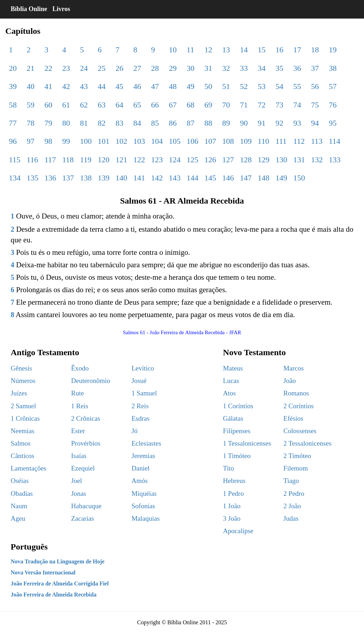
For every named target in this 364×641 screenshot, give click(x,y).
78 (31, 123)
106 (192, 141)
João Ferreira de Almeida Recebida (53, 595)
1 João (232, 506)
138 (86, 178)
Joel (77, 481)
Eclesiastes (146, 443)
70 (226, 105)
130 (281, 160)
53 (262, 86)
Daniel (141, 468)
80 (66, 123)
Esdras (141, 418)
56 (315, 86)
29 (173, 68)
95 (333, 123)
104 (157, 141)
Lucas (231, 381)
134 (15, 178)
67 (173, 105)
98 (48, 141)
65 (137, 105)
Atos (229, 393)
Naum (19, 506)
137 (68, 178)
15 (262, 50)
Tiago (291, 481)
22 (48, 68)
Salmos (21, 443)
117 (50, 160)
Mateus (233, 368)
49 (191, 86)
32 (226, 68)
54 (279, 86)
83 (119, 123)
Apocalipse (238, 531)
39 (13, 86)
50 (208, 86)
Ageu (18, 518)
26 (119, 68)
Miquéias (144, 493)
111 (281, 141)
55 (297, 86)
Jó (135, 431)
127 (228, 160)
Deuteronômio (91, 381)
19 (333, 50)
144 (192, 178)
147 (246, 178)
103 (139, 141)
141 (139, 178)
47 (155, 86)
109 (246, 141)
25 (102, 68)
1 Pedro (233, 493)
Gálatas (233, 418)
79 (48, 123)
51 (226, 86)
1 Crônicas (25, 418)
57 (333, 86)
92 (279, 123)
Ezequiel (83, 468)
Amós (140, 481)
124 (175, 160)
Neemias (22, 431)
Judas (291, 518)
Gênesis (21, 368)
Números (23, 381)
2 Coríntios (298, 406)
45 (119, 86)
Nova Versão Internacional (43, 572)
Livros (61, 9)
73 (279, 105)
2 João (292, 506)
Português (29, 547)
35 (279, 68)
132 (317, 160)
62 (84, 105)
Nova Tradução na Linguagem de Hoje (58, 561)
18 (315, 50)
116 (32, 160)
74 (297, 105)
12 (208, 50)
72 (262, 105)
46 (137, 86)
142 (157, 178)
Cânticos (23, 456)
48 (173, 86)
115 (15, 160)
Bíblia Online (29, 9)
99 (66, 141)
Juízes (19, 393)
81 (84, 123)
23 (66, 68)
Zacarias (82, 518)
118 (68, 160)
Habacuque (86, 506)
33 (244, 68)
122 (139, 160)
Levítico (143, 368)
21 (31, 68)
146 (228, 178)
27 (137, 68)
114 (334, 141)
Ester (78, 431)
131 (299, 160)
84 (137, 123)
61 (66, 105)
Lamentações (28, 468)
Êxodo (80, 368)
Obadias (22, 493)
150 (299, 178)
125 (192, 160)
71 (244, 105)
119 (86, 160)
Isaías (79, 456)
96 (13, 141)
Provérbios (86, 443)
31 (208, 68)
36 (297, 68)
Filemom (296, 468)
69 (208, 105)
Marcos (293, 368)
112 (299, 141)
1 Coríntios (238, 406)
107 (210, 141)
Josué (139, 381)
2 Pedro (294, 493)
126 (210, 160)
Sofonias (143, 506)
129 (264, 160)
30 (191, 68)
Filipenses (237, 431)
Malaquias (146, 518)
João (290, 381)
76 (333, 105)
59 (31, 105)
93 (297, 123)
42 (66, 86)
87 (191, 123)
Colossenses (300, 431)
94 (315, 123)
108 (228, 141)
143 (175, 178)
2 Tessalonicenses (307, 443)
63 (102, 105)
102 (121, 141)
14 (244, 50)
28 (155, 68)
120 (104, 160)
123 (157, 160)
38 (333, 68)
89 (226, 123)
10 (173, 50)
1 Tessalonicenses (247, 443)
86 (173, 123)
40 (31, 86)
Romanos (296, 393)
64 (119, 105)
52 (244, 86)
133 (335, 160)
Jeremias (143, 456)
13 (226, 50)
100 (86, 141)
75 (315, 105)
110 (263, 141)
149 (281, 178)
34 (262, 68)
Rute (77, 393)
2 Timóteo (297, 456)
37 (315, 68)
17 (297, 50)
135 (33, 178)
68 (191, 105)
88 (208, 123)
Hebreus (234, 481)
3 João (232, 518)
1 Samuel (144, 393)
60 (48, 105)
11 (190, 50)
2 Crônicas (86, 418)
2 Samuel (23, 406)
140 (121, 178)
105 (175, 141)
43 (84, 86)
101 (104, 141)
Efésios (293, 418)
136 (50, 178)
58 (13, 105)
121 (121, 160)
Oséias (20, 481)
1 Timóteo (237, 456)
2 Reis (140, 406)
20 (13, 68)
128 (246, 160)
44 (102, 86)
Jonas (79, 493)
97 (31, 141)
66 (155, 105)
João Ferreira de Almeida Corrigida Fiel (60, 584)
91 (262, 123)
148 (264, 178)
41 (48, 86)
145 (210, 178)
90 (244, 123)
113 (317, 141)
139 (104, 178)
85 (155, 123)
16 (279, 50)
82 (102, 123)
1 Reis (80, 406)
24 (84, 68)
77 (13, 123)
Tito (228, 468)
